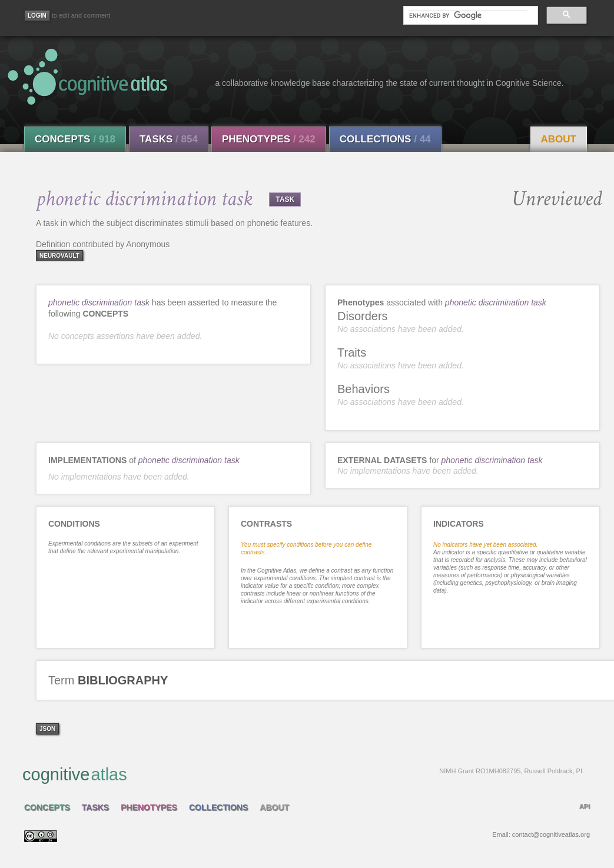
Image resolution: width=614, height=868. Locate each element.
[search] (468, 15)
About (559, 139)
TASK (285, 199)
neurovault (59, 256)
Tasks (169, 139)
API (585, 806)
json (47, 729)
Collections (385, 139)
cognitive (303, 774)
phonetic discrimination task (99, 302)
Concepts (75, 139)
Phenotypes (269, 139)
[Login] (37, 16)
